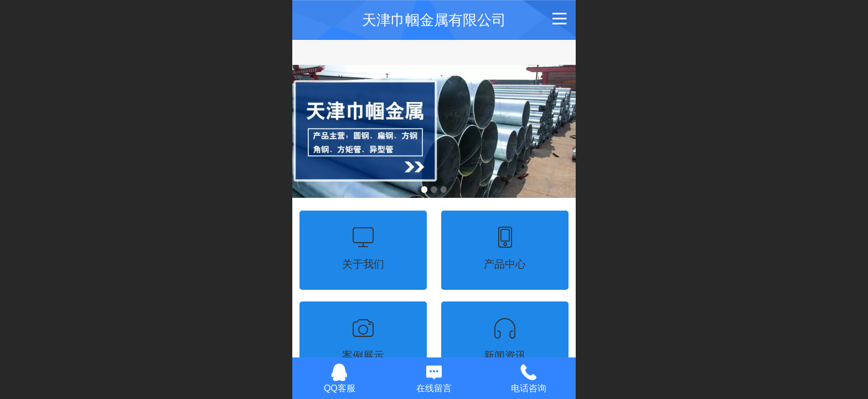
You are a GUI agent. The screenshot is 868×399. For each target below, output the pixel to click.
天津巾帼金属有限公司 (434, 20)
